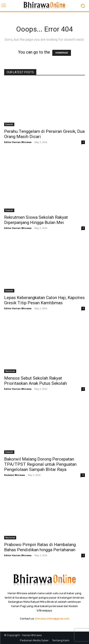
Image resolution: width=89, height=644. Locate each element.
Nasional (10, 371)
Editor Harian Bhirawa (18, 142)
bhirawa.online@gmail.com (52, 619)
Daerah (9, 124)
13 (83, 475)
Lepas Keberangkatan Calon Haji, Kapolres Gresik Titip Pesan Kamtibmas (44, 300)
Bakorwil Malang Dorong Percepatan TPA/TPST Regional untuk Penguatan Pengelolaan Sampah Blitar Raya (40, 464)
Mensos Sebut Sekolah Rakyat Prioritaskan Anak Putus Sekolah (35, 381)
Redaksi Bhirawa (15, 475)
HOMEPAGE (62, 53)
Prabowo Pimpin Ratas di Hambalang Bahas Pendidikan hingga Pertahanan (40, 547)
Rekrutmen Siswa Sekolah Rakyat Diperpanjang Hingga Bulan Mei (36, 220)
